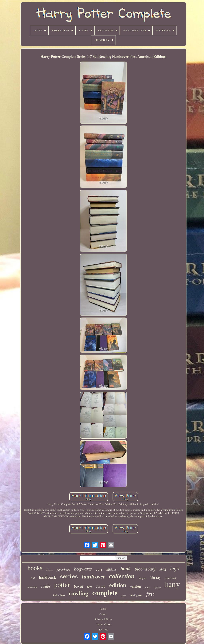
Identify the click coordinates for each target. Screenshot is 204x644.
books (35, 568)
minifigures (136, 595)
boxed (78, 586)
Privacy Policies (103, 619)
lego (175, 569)
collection (122, 576)
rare (89, 587)
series (69, 577)
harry (172, 585)
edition (118, 585)
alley (124, 596)
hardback (47, 577)
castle (46, 586)
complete (105, 593)
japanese (158, 588)
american (32, 587)
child (163, 570)
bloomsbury (145, 569)
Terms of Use (103, 624)
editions (111, 570)
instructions (59, 595)
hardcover (94, 577)
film (49, 569)
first (150, 594)
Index (103, 609)
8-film (147, 587)
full (33, 578)
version (136, 587)
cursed (101, 586)
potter (62, 585)
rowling (78, 593)
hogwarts (83, 569)
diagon (143, 578)
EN (101, 630)
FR (106, 630)
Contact (103, 614)
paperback (63, 570)
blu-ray (156, 578)
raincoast (170, 578)
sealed (99, 570)
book (126, 569)
